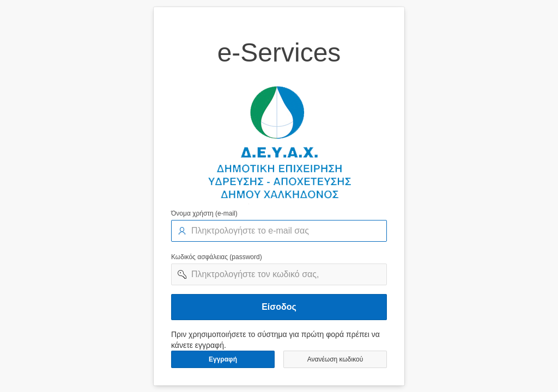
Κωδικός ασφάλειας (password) (217, 257)
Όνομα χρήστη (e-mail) (204, 213)
